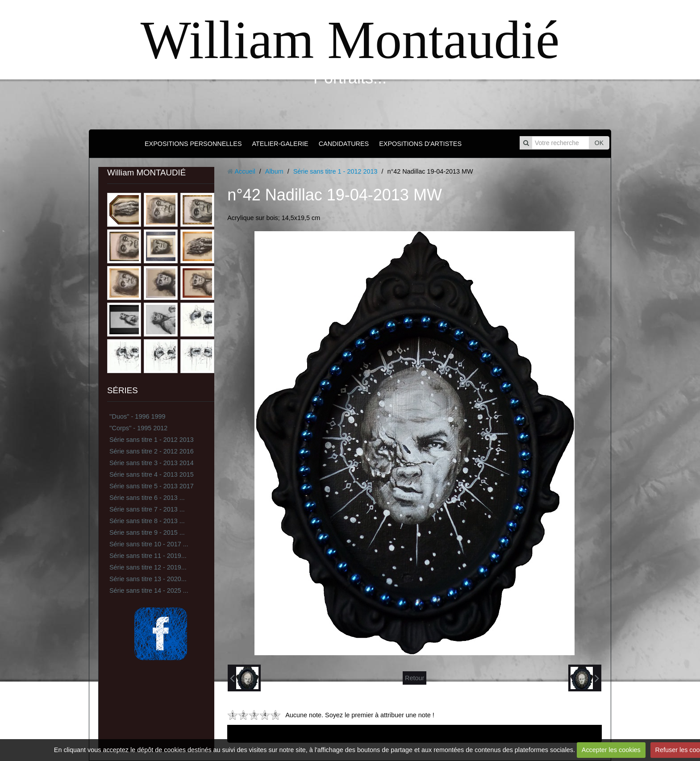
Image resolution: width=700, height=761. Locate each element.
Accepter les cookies (611, 750)
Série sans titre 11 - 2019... (148, 556)
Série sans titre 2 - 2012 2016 (152, 451)
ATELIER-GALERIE (280, 144)
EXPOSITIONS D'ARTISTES (420, 144)
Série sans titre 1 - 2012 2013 (152, 440)
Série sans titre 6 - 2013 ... (147, 498)
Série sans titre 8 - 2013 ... (147, 521)
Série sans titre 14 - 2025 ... (149, 591)
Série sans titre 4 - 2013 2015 (152, 474)
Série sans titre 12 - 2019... (148, 567)
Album (274, 171)
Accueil (245, 171)
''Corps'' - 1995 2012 (138, 428)
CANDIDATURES (344, 144)
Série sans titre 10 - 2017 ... (149, 544)
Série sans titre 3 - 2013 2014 (152, 463)
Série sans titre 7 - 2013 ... (147, 509)
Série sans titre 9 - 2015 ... (147, 532)
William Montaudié (350, 40)
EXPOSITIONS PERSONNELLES (193, 144)
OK (599, 143)
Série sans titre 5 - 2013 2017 (152, 486)
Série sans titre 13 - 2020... (148, 579)
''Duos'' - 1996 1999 (137, 416)
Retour (415, 678)
